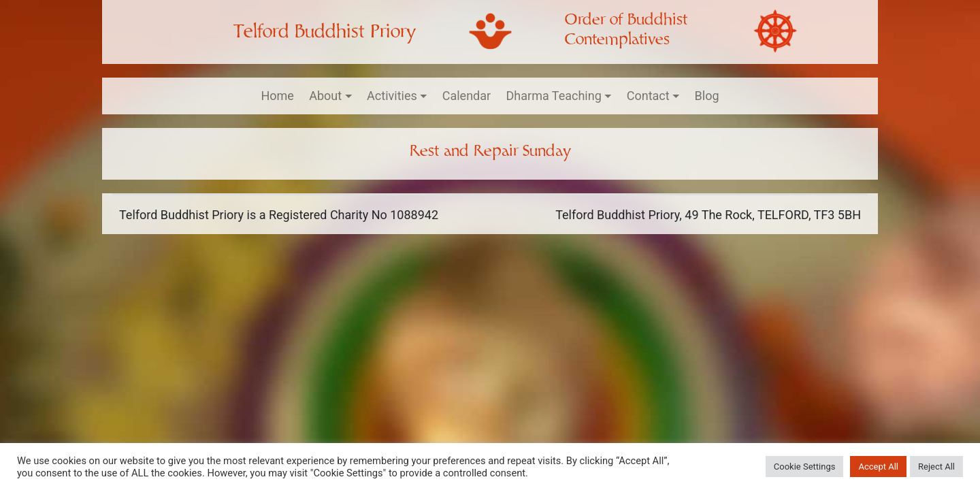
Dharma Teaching (554, 96)
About (325, 96)
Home (277, 96)
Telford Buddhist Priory (324, 32)
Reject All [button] (936, 467)
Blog (707, 96)
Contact (648, 96)
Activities (392, 96)
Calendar (467, 96)
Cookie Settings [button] (805, 467)
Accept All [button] (878, 467)
